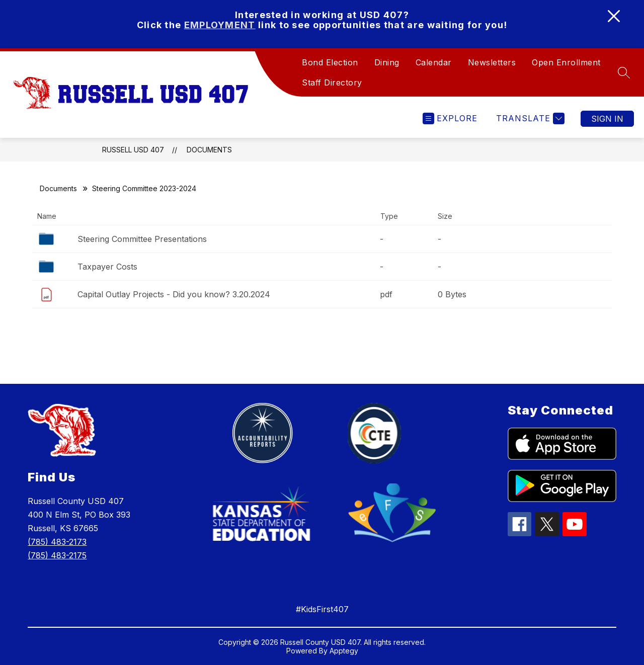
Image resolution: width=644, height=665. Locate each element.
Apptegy (344, 651)
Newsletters (492, 62)
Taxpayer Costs (107, 267)
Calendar (434, 62)
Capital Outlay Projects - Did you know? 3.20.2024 (174, 294)
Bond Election (330, 62)
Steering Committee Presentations (142, 239)
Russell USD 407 (133, 150)
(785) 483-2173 (57, 542)
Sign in (607, 119)
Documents (209, 150)
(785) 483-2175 (57, 555)
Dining (387, 62)
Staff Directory (332, 82)
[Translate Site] (529, 118)
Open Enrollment (566, 62)
